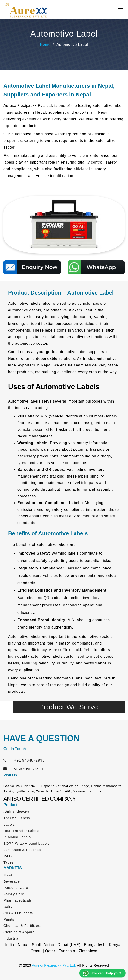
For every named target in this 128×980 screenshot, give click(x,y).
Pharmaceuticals (18, 900)
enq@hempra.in (29, 768)
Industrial (11, 938)
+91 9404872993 (29, 760)
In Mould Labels (17, 837)
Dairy (8, 907)
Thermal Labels (17, 818)
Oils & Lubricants (18, 913)
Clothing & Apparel (20, 932)
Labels (9, 824)
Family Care (14, 894)
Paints (9, 919)
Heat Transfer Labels (21, 831)
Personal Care (16, 888)
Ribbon (9, 856)
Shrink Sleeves (16, 812)
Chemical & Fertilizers (22, 926)
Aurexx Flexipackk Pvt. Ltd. (54, 965)
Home (45, 45)
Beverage (12, 881)
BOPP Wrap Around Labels (27, 843)
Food (8, 875)
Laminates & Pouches (22, 850)
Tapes (9, 862)
